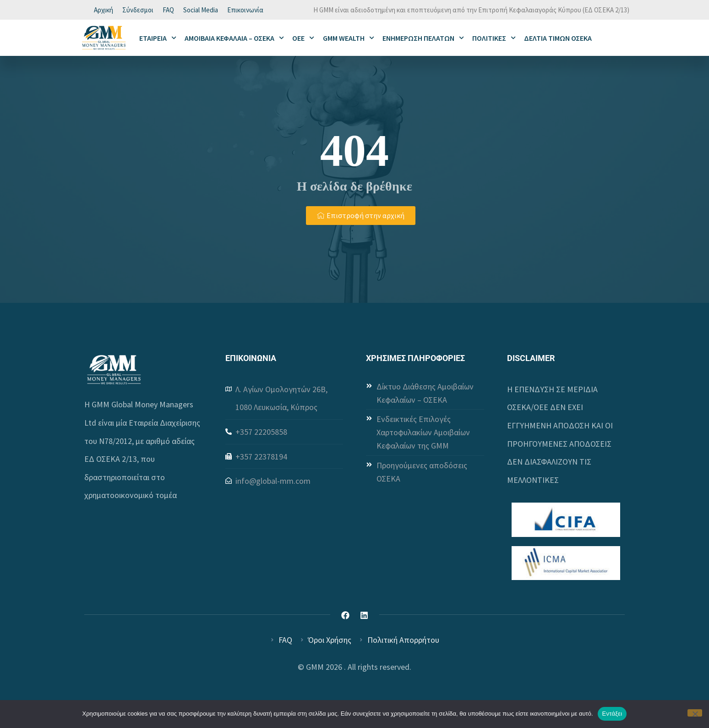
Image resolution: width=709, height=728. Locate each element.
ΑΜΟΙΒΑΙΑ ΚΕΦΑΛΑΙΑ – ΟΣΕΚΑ (234, 39)
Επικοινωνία (245, 10)
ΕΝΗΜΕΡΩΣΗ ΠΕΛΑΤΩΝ (423, 39)
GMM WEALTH (349, 39)
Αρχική (104, 10)
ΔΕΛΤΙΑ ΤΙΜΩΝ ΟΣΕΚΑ (558, 39)
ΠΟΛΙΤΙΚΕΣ (494, 39)
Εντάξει (612, 714)
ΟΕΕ (303, 39)
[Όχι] (695, 713)
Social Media (201, 10)
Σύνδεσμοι (138, 10)
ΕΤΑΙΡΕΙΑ (158, 39)
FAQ (168, 10)
